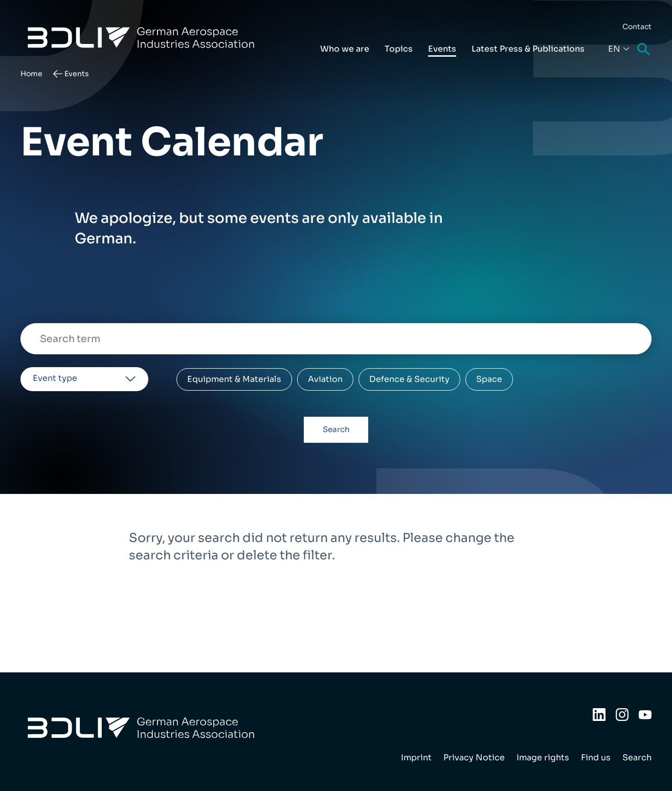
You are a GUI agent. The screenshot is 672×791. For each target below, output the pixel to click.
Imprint (416, 758)
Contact (637, 27)
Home (31, 74)
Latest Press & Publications (528, 49)
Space (489, 379)
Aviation (325, 379)
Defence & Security (409, 379)
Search (644, 50)
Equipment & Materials (234, 379)
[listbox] (84, 379)
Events (442, 49)
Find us (596, 758)
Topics (399, 49)
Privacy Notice (474, 758)
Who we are (345, 49)
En (614, 49)
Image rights (543, 758)
